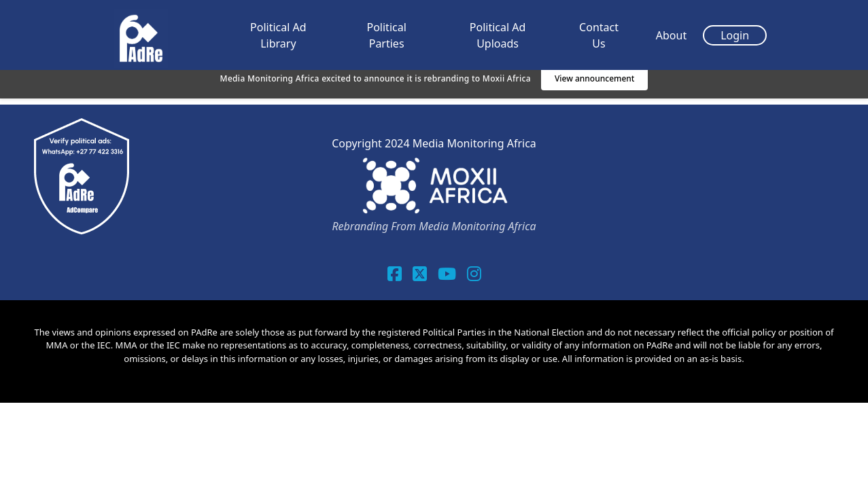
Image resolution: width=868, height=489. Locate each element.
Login (735, 35)
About (671, 35)
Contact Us (599, 35)
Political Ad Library (278, 35)
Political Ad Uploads (498, 35)
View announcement (595, 78)
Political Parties (386, 35)
